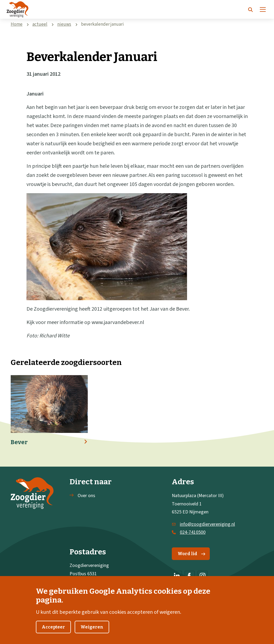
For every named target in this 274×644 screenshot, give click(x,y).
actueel (40, 24)
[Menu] (263, 9)
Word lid (191, 554)
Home (17, 24)
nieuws (64, 24)
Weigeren (92, 633)
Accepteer (53, 633)
